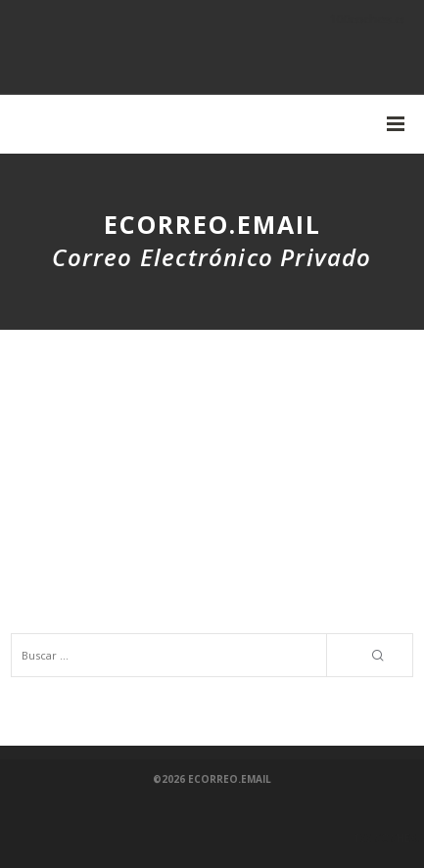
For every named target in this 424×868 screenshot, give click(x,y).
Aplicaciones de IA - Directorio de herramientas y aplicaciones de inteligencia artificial (189, 559)
